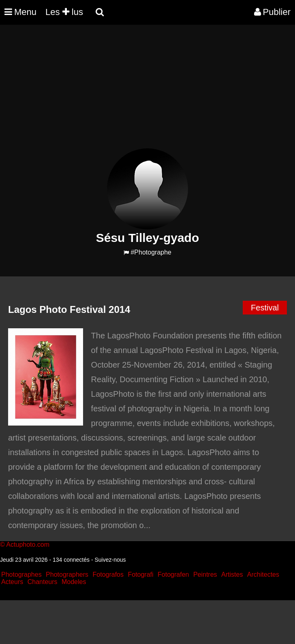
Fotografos (108, 574)
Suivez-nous (110, 560)
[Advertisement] (147, 92)
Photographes (21, 574)
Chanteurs (43, 582)
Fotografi (140, 574)
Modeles (74, 582)
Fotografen (173, 574)
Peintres (205, 574)
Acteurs (12, 582)
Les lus (64, 12)
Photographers (67, 574)
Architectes (263, 574)
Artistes (232, 574)
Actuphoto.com (28, 545)
